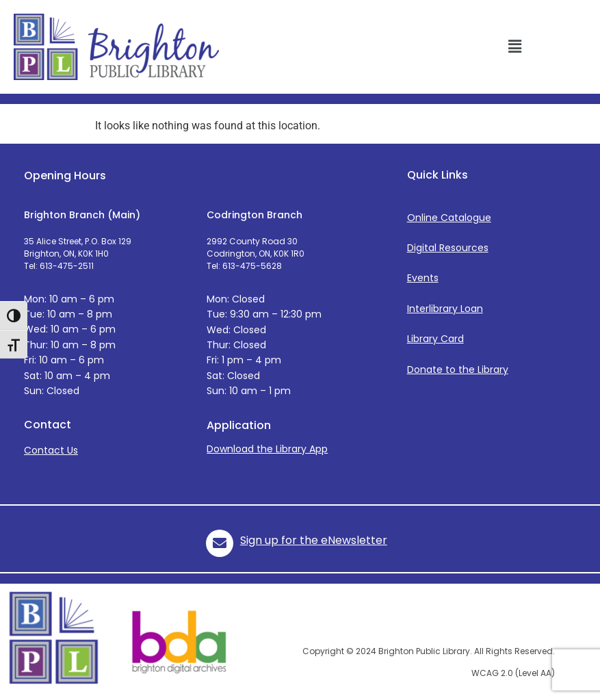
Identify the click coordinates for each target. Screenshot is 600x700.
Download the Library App (267, 449)
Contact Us (51, 450)
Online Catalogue (449, 218)
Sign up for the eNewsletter (314, 540)
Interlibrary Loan (445, 309)
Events (423, 278)
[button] (514, 47)
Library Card (435, 339)
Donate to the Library (458, 370)
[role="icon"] (220, 543)
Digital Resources (448, 248)
